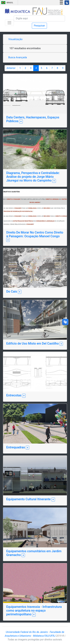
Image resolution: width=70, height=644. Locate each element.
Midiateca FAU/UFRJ (44, 636)
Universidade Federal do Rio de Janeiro (27, 632)
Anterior (11, 68)
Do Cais (12, 291)
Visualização (15, 39)
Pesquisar (39, 26)
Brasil (7, 3)
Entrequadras (16, 447)
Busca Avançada (18, 57)
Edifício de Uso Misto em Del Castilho (33, 343)
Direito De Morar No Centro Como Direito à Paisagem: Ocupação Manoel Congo (35, 234)
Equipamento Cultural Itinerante (29, 499)
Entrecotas (14, 395)
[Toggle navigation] (9, 23)
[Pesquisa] (39, 18)
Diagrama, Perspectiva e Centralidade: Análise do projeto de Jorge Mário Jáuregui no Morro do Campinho (33, 177)
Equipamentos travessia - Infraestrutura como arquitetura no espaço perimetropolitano (34, 610)
